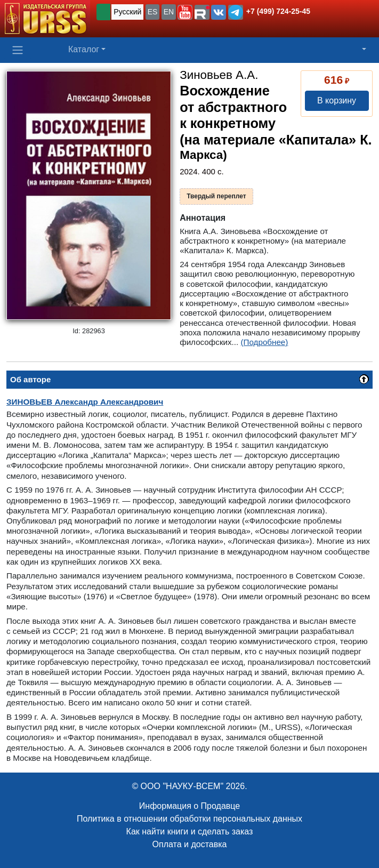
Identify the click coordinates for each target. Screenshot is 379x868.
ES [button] (153, 12)
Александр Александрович (85, 402)
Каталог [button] (84, 49)
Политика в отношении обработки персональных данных (189, 819)
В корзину (337, 101)
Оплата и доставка (190, 844)
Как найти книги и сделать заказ (190, 831)
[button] (185, 12)
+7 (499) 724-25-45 (278, 11)
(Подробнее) (265, 342)
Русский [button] (127, 12)
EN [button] (169, 12)
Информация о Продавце (189, 806)
